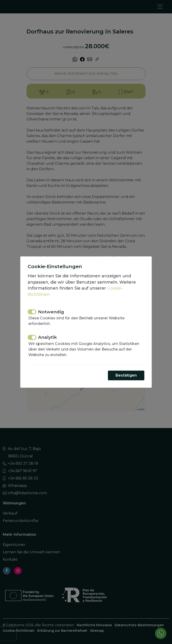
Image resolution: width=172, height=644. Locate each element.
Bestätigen (126, 375)
